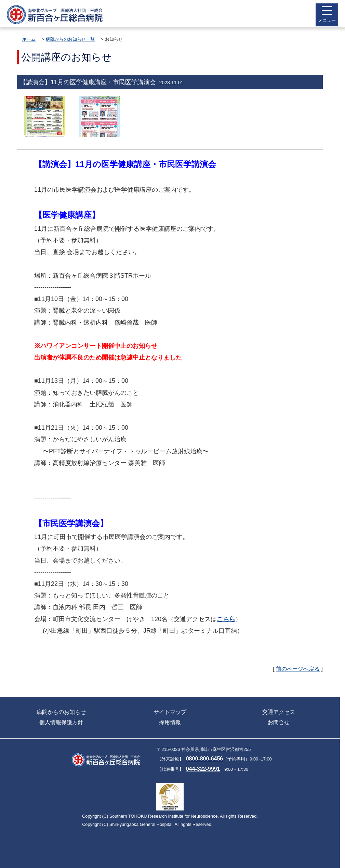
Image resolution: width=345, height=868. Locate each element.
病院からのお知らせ (61, 712)
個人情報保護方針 (61, 722)
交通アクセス (279, 712)
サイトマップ (170, 712)
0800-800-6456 (205, 759)
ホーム (29, 39)
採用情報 (170, 722)
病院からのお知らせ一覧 (70, 39)
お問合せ (279, 722)
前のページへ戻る (298, 669)
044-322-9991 (203, 769)
